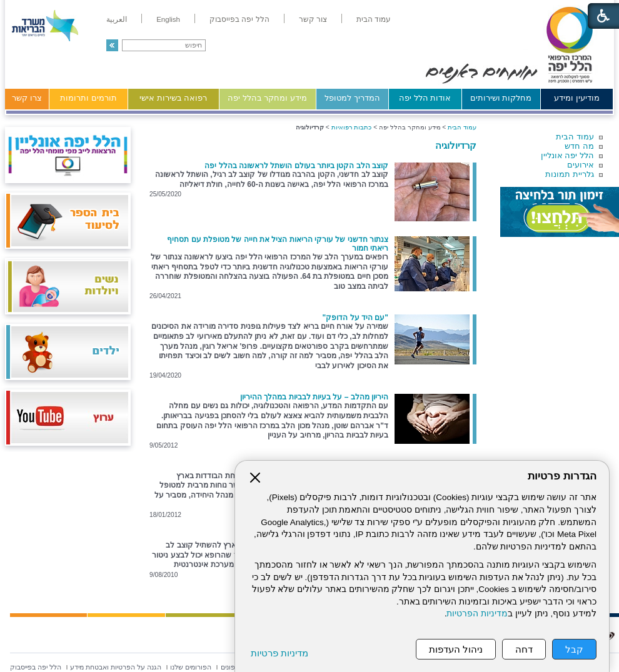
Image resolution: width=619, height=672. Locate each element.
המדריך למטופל (352, 98)
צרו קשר (27, 98)
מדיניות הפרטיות (477, 614)
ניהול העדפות (456, 649)
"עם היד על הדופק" (355, 318)
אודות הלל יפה (425, 98)
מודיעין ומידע (577, 98)
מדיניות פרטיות (279, 653)
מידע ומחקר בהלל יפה (267, 98)
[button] (112, 45)
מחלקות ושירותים (501, 98)
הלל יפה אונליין (567, 155)
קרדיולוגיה (456, 145)
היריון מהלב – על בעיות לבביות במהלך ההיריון (314, 397)
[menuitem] (374, 19)
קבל (574, 649)
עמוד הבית (575, 137)
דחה (524, 649)
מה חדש (579, 146)
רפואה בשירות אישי (173, 98)
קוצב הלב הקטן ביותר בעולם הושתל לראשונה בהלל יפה (296, 166)
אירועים (581, 165)
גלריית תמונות (570, 174)
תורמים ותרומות (88, 98)
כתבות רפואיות (352, 127)
